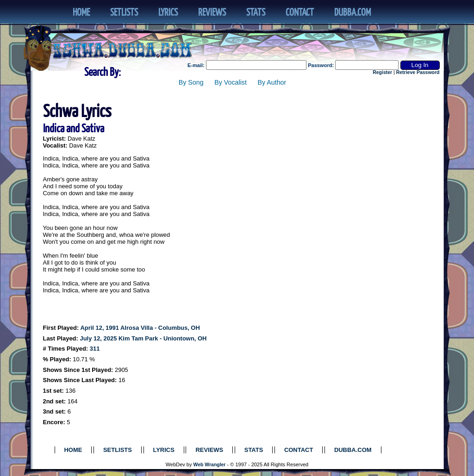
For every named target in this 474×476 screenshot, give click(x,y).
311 (95, 349)
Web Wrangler (210, 465)
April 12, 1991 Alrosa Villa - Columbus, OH (140, 328)
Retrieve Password (418, 72)
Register (382, 72)
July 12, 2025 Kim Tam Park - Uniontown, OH (143, 338)
